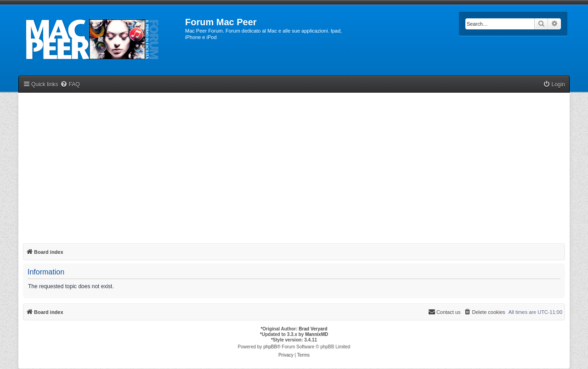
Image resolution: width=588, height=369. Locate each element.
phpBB (270, 347)
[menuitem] (70, 85)
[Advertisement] (294, 166)
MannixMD (317, 334)
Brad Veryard (313, 329)
